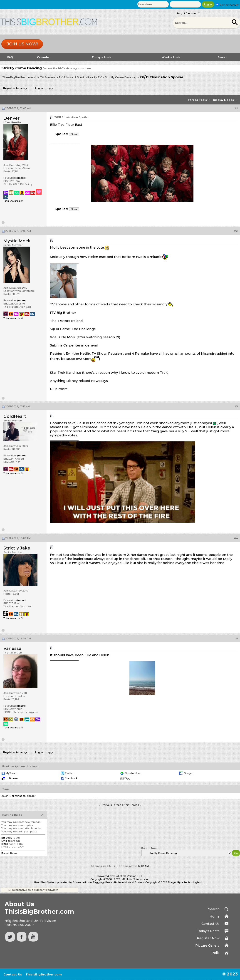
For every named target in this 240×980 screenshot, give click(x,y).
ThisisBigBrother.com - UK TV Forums (29, 77)
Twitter (69, 773)
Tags (6, 789)
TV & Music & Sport (71, 77)
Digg (127, 778)
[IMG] (5, 844)
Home (215, 916)
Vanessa (12, 648)
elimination (19, 796)
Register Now (208, 938)
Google (188, 773)
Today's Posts (102, 57)
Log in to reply (44, 88)
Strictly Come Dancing (121, 77)
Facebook (71, 778)
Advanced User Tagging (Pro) (92, 882)
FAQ (10, 57)
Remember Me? (228, 5)
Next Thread (131, 805)
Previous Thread (111, 805)
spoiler (31, 796)
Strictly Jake (17, 548)
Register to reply (15, 88)
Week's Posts (171, 57)
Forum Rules (9, 853)
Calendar (43, 57)
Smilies (6, 841)
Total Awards (12, 201)
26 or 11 (6, 796)
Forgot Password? (188, 13)
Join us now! (22, 44)
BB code (7, 838)
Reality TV (95, 77)
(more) (21, 178)
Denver (11, 118)
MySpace (11, 773)
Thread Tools (197, 100)
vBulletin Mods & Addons (129, 882)
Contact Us (210, 924)
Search (222, 57)
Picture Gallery (207, 945)
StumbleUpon (133, 773)
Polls (215, 953)
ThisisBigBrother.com (44, 974)
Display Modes (223, 100)
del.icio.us (12, 778)
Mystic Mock (17, 241)
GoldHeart (15, 416)
